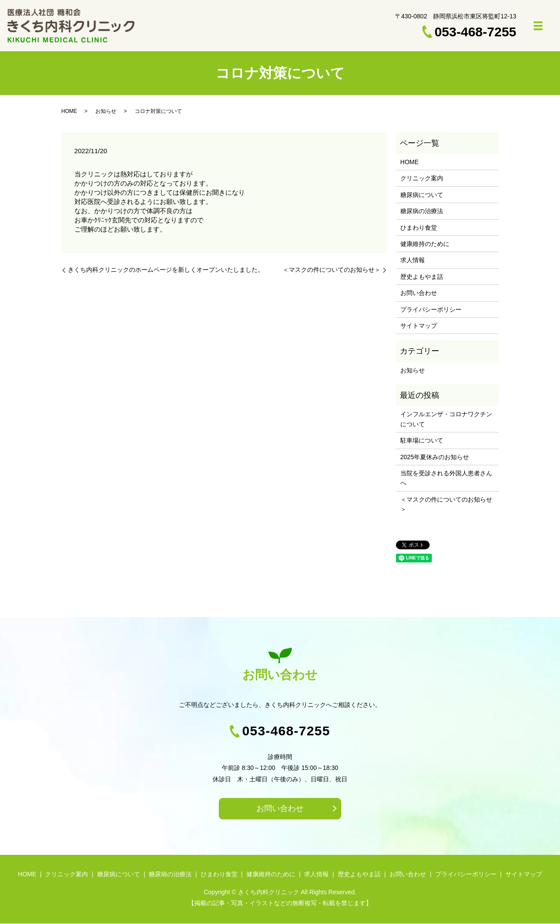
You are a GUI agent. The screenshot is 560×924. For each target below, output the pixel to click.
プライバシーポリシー (431, 309)
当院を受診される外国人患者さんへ (446, 478)
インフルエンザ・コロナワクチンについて (446, 419)
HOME (69, 111)
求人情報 (413, 260)
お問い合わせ (419, 293)
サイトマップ (419, 326)
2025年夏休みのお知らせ (435, 457)
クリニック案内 (422, 178)
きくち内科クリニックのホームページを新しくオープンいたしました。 (166, 270)
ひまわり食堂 (419, 228)
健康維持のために (425, 244)
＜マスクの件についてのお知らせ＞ (332, 270)
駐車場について (422, 440)
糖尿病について (422, 195)
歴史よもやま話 (422, 277)
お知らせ (106, 111)
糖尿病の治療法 (422, 211)
